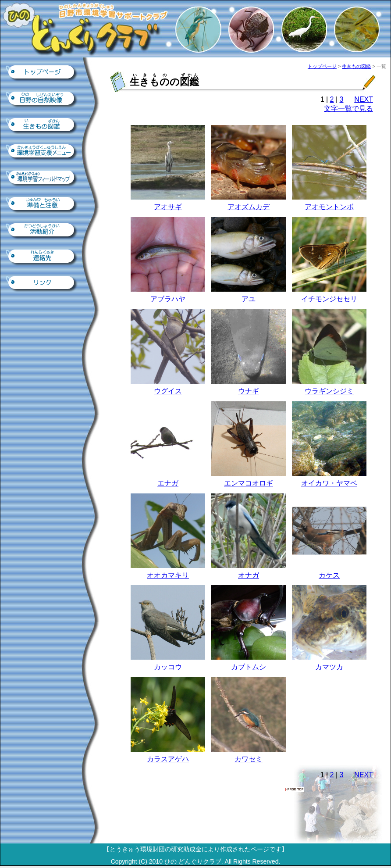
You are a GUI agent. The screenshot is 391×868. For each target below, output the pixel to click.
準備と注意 (42, 204)
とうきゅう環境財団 (137, 849)
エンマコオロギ (249, 483)
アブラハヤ (168, 299)
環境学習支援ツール (42, 152)
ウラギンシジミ (329, 391)
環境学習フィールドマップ (42, 178)
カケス (329, 575)
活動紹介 (42, 231)
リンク (42, 283)
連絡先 (42, 257)
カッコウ (168, 667)
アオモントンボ (329, 207)
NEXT (364, 99)
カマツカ (329, 667)
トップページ (42, 73)
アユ (249, 299)
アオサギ (168, 207)
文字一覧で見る (348, 109)
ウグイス (168, 391)
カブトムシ (249, 667)
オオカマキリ (168, 575)
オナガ (249, 575)
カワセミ (249, 759)
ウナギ (249, 391)
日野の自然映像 (42, 99)
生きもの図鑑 (42, 125)
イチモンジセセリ (329, 299)
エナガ (168, 483)
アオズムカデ (249, 207)
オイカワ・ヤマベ (329, 483)
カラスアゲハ (168, 759)
